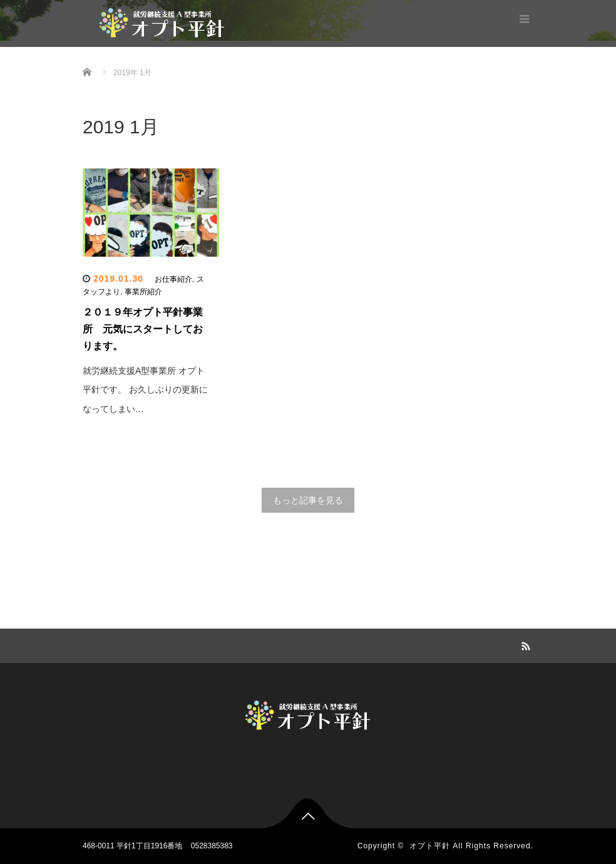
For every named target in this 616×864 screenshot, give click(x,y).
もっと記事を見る (308, 500)
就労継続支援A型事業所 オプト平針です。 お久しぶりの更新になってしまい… (145, 390)
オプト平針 (430, 846)
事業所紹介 (143, 292)
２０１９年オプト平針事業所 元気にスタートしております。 (143, 329)
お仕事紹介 (173, 279)
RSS (524, 644)
